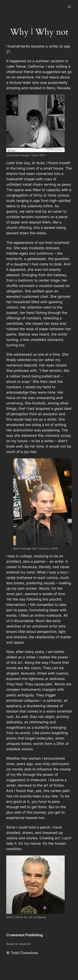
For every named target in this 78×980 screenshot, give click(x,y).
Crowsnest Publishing (25, 935)
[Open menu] (69, 7)
